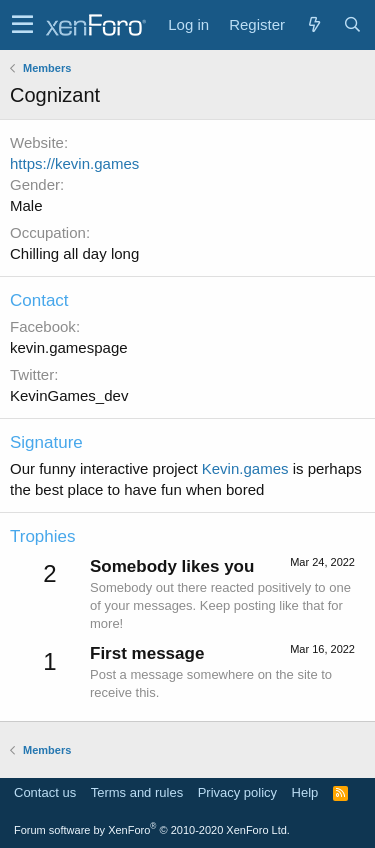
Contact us (45, 792)
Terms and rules (137, 792)
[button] (22, 25)
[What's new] (314, 24)
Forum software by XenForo (152, 830)
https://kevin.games (74, 163)
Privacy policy (237, 792)
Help (305, 792)
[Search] (352, 24)
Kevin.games (245, 468)
